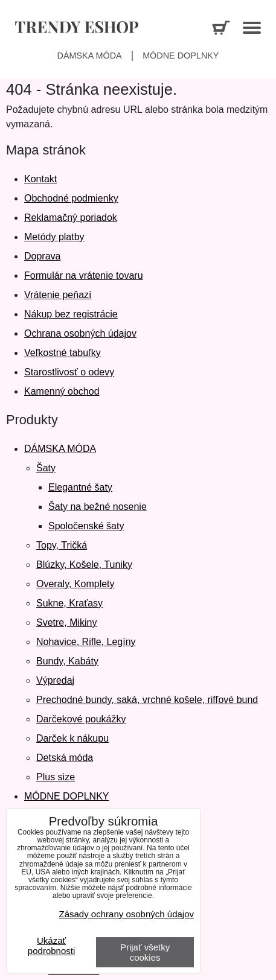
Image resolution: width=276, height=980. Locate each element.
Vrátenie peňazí (58, 295)
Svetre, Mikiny (66, 622)
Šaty (46, 468)
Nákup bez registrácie (71, 314)
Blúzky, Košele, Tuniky (84, 565)
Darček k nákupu (72, 738)
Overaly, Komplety (75, 584)
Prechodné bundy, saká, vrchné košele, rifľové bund (147, 700)
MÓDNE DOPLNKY (66, 796)
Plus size (56, 777)
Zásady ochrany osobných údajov (127, 914)
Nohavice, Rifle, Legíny (86, 642)
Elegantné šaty (80, 487)
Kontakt (40, 179)
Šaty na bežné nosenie (98, 507)
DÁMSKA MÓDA (60, 449)
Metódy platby (54, 237)
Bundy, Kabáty (67, 661)
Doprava (42, 256)
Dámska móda (90, 56)
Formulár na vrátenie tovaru (84, 275)
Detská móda (65, 758)
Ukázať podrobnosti (51, 946)
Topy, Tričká (62, 545)
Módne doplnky (181, 56)
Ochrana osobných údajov (80, 333)
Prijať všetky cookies (145, 952)
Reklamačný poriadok (71, 218)
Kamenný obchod (62, 391)
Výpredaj (55, 680)
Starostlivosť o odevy (69, 372)
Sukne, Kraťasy (69, 603)
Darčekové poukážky (81, 719)
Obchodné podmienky (71, 198)
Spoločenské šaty (86, 526)
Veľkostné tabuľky (63, 353)
